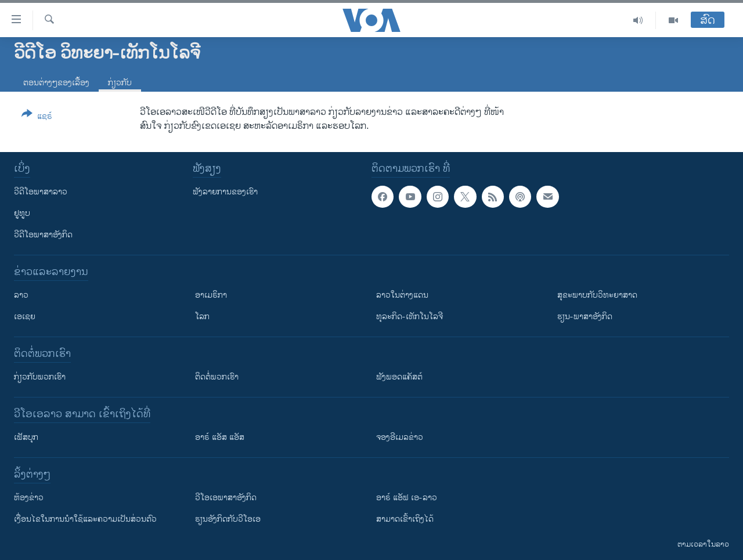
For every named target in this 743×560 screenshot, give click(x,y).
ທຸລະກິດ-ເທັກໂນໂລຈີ (410, 317)
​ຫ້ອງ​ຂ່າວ (29, 498)
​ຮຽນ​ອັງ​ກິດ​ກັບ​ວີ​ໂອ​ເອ (228, 519)
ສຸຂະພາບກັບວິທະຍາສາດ (597, 295)
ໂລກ (202, 317)
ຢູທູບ (22, 213)
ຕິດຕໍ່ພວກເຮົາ (217, 377)
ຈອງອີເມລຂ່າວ (400, 437)
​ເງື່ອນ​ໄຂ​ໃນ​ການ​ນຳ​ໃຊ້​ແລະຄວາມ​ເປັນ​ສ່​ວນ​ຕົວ (85, 519)
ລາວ (21, 295)
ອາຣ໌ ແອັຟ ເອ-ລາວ (407, 498)
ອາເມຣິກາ (211, 295)
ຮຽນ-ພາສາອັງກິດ (585, 317)
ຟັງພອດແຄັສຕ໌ (399, 377)
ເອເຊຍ (25, 317)
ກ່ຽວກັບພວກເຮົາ (40, 377)
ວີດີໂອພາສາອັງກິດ (43, 235)
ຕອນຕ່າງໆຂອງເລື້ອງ (56, 83)
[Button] (37, 117)
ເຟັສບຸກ (26, 437)
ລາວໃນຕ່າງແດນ (402, 295)
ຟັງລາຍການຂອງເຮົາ (225, 192)
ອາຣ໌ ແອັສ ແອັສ (220, 437)
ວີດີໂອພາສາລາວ (41, 192)
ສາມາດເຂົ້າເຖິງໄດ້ (405, 519)
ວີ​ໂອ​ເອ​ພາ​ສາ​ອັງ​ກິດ (226, 498)
